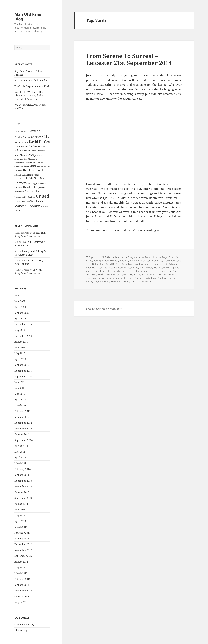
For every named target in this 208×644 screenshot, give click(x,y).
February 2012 (22, 579)
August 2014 (21, 446)
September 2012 (24, 556)
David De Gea (113, 264)
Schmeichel (121, 278)
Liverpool (161, 271)
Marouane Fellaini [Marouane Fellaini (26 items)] (22, 166)
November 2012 (23, 550)
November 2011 (23, 591)
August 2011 (21, 602)
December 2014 (23, 423)
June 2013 (20, 510)
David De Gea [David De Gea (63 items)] (39, 142)
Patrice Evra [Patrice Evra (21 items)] (19, 175)
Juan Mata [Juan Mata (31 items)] (20, 155)
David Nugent (141, 264)
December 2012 (23, 544)
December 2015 (23, 371)
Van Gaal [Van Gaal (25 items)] (26, 202)
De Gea (154, 264)
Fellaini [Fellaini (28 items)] (18, 150)
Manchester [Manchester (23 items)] (33, 159)
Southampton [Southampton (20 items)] (20, 191)
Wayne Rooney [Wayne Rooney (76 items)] (27, 206)
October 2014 (22, 434)
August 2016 (21, 342)
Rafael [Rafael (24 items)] (37, 175)
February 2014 (22, 469)
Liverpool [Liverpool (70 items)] (33, 154)
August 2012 (21, 562)
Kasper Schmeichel (118, 271)
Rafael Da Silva (150, 274)
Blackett (124, 261)
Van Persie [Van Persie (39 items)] (37, 201)
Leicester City (147, 271)
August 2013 (21, 504)
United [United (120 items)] (42, 196)
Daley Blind (98, 264)
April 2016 (20, 359)
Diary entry (21, 630)
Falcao (135, 268)
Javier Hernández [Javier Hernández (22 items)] (39, 150)
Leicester (134, 271)
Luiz (94, 274)
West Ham (116, 281)
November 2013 (23, 486)
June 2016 (20, 348)
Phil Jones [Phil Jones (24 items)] (29, 175)
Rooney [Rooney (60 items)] (20, 183)
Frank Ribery (146, 268)
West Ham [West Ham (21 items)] (44, 207)
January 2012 (22, 585)
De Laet (163, 264)
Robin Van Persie (95, 278)
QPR (130, 274)
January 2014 (22, 475)
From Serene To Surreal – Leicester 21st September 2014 (129, 59)
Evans (127, 268)
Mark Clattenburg (107, 274)
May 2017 (20, 330)
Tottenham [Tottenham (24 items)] (30, 197)
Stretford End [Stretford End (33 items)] (33, 191)
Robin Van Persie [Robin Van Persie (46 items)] (37, 178)
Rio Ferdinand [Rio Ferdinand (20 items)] (20, 179)
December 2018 (23, 324)
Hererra (168, 268)
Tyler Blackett (136, 278)
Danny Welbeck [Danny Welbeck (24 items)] (21, 142)
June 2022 (20, 301)
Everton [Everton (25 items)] (42, 147)
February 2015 (22, 411)
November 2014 (23, 429)
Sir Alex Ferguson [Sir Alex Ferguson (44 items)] (34, 187)
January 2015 (22, 417)
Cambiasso (142, 261)
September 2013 (24, 498)
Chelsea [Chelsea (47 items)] (36, 137)
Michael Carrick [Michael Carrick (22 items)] (43, 166)
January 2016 (22, 365)
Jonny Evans (100, 271)
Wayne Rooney (101, 281)
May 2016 (20, 353)
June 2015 (20, 388)
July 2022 (20, 295)
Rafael (137, 274)
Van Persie (170, 278)
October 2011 (22, 596)
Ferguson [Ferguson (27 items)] (26, 150)
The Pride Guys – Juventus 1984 (32, 86)
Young (127, 281)
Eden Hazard (93, 268)
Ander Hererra (153, 257)
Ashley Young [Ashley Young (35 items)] (22, 137)
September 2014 (24, 440)
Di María (173, 264)
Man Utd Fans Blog (28, 17)
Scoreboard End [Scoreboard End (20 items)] (44, 184)
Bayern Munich (110, 261)
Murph (119, 257)
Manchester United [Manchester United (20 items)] (36, 162)
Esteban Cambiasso (112, 268)
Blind (132, 261)
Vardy (89, 281)
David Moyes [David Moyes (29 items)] (21, 146)
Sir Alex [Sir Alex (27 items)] (18, 188)
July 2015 (20, 382)
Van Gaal (158, 278)
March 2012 (21, 573)
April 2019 (20, 319)
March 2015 (21, 405)
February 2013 (22, 533)
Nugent (122, 274)
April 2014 (20, 457)
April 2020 (20, 307)
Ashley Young (93, 261)
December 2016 (23, 336)
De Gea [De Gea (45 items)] (33, 146)
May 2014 (20, 452)
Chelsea (154, 261)
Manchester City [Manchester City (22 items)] (21, 162)
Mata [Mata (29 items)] (34, 166)
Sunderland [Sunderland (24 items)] (20, 197)
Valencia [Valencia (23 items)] (18, 202)
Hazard (158, 268)
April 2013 (20, 521)
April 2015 (20, 400)
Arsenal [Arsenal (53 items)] (36, 131)
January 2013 (22, 539)
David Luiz (127, 264)
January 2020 (22, 313)
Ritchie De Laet (167, 274)
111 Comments (143, 281)
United (148, 278)
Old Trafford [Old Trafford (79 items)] (32, 170)
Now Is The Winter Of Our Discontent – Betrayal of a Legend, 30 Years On (29, 95)
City (161, 261)
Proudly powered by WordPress (104, 309)
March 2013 (21, 527)
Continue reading (147, 230)
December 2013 (23, 481)
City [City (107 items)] (46, 136)
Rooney (110, 278)
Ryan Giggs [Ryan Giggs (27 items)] (32, 183)
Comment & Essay (24, 625)
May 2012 (20, 567)
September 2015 (24, 376)
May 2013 (20, 515)
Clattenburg (171, 261)
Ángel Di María (170, 257)
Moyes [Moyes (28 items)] (18, 171)
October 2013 (22, 492)
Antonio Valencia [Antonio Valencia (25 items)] (22, 131)
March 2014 (21, 463)
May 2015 (20, 394)
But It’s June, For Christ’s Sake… (32, 80)
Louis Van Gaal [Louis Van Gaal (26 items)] (21, 159)
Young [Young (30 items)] (18, 210)
